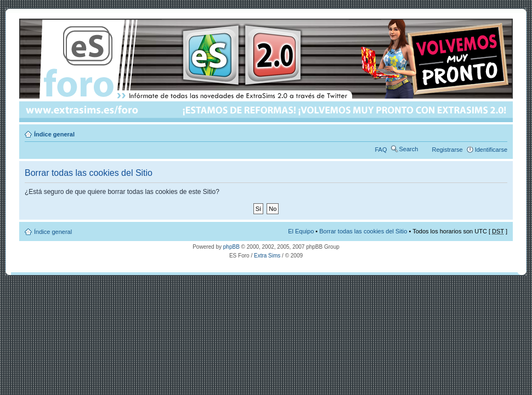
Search (409, 149)
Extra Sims (267, 256)
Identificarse (491, 150)
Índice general (54, 134)
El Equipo (301, 231)
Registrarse (447, 150)
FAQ (381, 150)
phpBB (231, 247)
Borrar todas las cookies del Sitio (363, 231)
